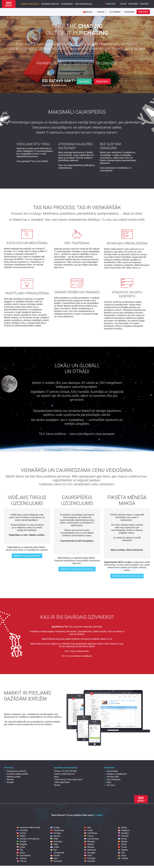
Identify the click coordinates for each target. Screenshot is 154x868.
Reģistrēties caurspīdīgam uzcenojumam (77, 569)
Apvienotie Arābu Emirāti (28, 827)
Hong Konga (57, 830)
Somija (122, 839)
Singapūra (124, 830)
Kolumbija (56, 861)
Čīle (20, 850)
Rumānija (90, 861)
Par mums (133, 4)
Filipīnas (22, 858)
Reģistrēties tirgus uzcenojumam (27, 556)
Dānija (21, 853)
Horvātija (56, 833)
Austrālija (22, 830)
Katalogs (109, 4)
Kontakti (144, 4)
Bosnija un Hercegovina (28, 839)
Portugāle (90, 858)
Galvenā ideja (111, 771)
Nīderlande (90, 850)
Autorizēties (129, 12)
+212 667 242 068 (69, 771)
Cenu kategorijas (84, 4)
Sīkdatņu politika (12, 777)
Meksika (89, 847)
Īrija (54, 850)
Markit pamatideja (30, 4)
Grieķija (55, 827)
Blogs (123, 4)
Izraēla (55, 847)
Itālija (54, 844)
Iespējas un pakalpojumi (115, 774)
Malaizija (90, 841)
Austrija (21, 833)
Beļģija (21, 836)
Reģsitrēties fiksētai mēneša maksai (127, 576)
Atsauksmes (67, 4)
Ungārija (123, 850)
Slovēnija (123, 836)
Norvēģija (90, 853)
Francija (21, 861)
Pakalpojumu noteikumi (15, 771)
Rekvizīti (9, 779)
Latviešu (101, 12)
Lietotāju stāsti (111, 777)
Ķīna (88, 827)
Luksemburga (91, 839)
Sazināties (84, 81)
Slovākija (123, 833)
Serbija (122, 827)
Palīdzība (115, 12)
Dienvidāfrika (24, 855)
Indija (54, 839)
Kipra (54, 858)
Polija (88, 855)
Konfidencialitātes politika (16, 774)
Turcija (122, 847)
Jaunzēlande (57, 853)
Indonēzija (56, 841)
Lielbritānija (91, 833)
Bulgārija (22, 844)
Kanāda (55, 855)
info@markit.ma (68, 774)
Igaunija (55, 836)
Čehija (21, 847)
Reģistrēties (143, 12)
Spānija (123, 841)
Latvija (89, 830)
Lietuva (89, 836)
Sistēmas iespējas (50, 4)
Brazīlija (21, 841)
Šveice (122, 844)
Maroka (89, 844)
